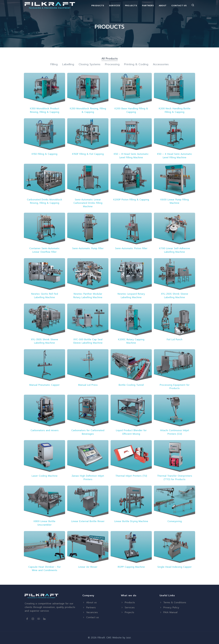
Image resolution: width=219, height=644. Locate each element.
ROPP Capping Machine (131, 567)
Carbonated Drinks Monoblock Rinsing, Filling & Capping (45, 201)
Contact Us (179, 6)
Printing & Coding (136, 64)
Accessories (161, 64)
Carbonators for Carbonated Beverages (88, 432)
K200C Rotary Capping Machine (131, 341)
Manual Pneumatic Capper (44, 385)
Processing (112, 64)
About (163, 6)
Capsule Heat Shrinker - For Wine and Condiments (44, 569)
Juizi (129, 638)
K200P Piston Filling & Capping (131, 200)
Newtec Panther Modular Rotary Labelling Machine (88, 296)
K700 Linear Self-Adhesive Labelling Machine (175, 250)
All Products (110, 59)
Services (115, 6)
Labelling (68, 64)
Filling (54, 64)
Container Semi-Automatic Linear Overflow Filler (44, 250)
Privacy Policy (169, 608)
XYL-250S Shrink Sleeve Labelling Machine (175, 296)
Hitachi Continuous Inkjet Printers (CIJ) (175, 432)
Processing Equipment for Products (175, 387)
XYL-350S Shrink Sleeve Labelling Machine (44, 341)
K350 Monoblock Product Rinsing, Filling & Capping (45, 110)
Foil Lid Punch (175, 339)
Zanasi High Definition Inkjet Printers (88, 478)
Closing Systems (90, 64)
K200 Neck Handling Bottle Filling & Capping (175, 110)
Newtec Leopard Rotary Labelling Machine (131, 296)
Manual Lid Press (88, 385)
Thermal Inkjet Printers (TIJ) (131, 476)
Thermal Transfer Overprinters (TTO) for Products (175, 478)
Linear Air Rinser (88, 567)
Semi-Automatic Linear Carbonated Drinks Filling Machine (88, 203)
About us (90, 602)
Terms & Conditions (173, 602)
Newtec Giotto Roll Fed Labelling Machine (45, 296)
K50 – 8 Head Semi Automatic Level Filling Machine (131, 156)
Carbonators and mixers (45, 430)
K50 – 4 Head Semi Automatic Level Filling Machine (175, 156)
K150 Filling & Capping (44, 154)
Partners (148, 6)
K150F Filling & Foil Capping (88, 154)
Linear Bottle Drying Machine (131, 521)
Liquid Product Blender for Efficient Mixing (131, 432)
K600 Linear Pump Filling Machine (175, 201)
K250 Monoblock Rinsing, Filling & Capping (88, 110)
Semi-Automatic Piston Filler (131, 248)
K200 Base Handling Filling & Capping (131, 110)
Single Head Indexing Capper (175, 567)
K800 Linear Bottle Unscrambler (44, 523)
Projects (131, 6)
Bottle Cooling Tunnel (131, 385)
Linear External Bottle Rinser (88, 521)
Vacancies (90, 612)
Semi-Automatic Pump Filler (88, 248)
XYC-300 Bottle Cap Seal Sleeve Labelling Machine (88, 341)
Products (98, 6)
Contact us (91, 617)
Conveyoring (175, 521)
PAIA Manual (169, 612)
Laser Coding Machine (45, 476)
